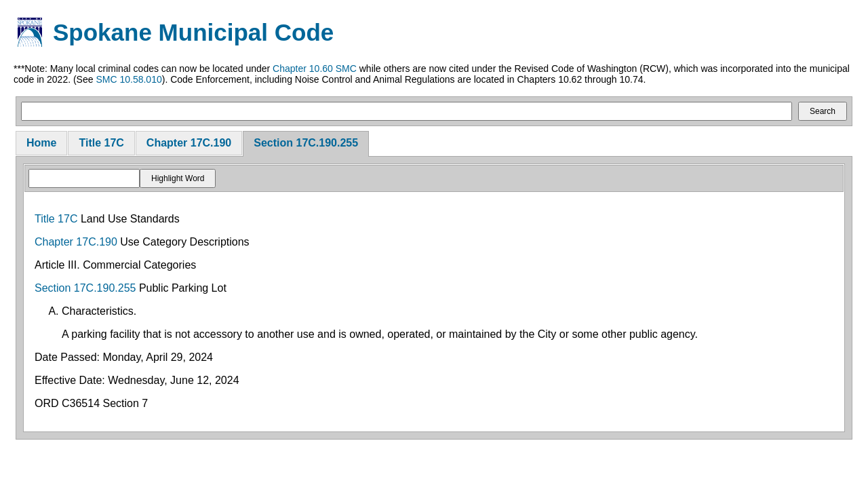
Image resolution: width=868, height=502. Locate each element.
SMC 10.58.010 (129, 79)
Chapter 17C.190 (189, 143)
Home (41, 143)
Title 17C (101, 143)
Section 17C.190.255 (306, 143)
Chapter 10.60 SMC (315, 69)
